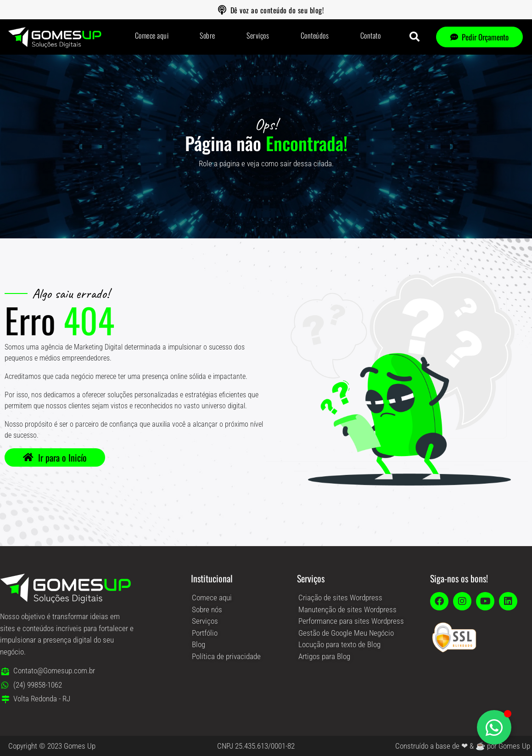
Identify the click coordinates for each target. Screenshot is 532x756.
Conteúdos (315, 35)
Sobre (207, 35)
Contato (371, 35)
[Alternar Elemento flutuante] (494, 727)
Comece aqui (152, 35)
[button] (414, 37)
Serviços (258, 35)
